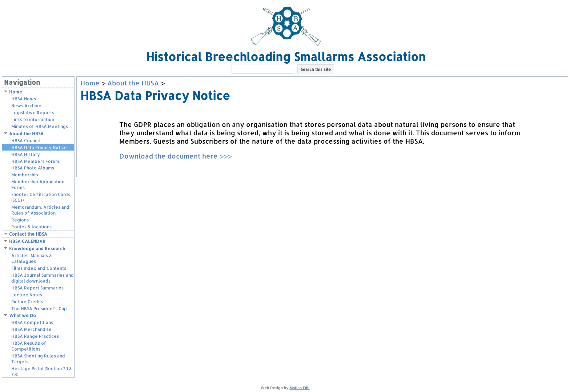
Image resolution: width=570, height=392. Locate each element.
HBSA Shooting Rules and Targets (38, 359)
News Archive (26, 106)
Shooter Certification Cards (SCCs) (41, 197)
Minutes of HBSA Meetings (40, 126)
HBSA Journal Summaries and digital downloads (43, 278)
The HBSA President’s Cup (39, 309)
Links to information (33, 119)
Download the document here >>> (175, 156)
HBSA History (26, 154)
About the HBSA (26, 134)
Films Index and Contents (39, 268)
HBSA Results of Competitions (29, 346)
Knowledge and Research (37, 249)
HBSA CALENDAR (27, 241)
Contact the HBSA (28, 234)
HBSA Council (26, 141)
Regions (20, 220)
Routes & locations (31, 227)
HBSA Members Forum (35, 161)
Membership (25, 175)
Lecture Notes (27, 295)
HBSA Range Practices (35, 336)
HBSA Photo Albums (33, 168)
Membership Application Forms (38, 185)
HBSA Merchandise (31, 329)
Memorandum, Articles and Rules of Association (40, 210)
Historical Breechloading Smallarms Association (286, 57)
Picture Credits (27, 302)
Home (16, 92)
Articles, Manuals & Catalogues (32, 258)
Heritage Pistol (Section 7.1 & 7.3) (42, 371)
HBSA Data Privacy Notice (39, 147)
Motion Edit (300, 388)
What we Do (23, 315)
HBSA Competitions (32, 322)
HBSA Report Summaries (37, 288)
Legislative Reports (33, 113)
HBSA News (24, 99)
